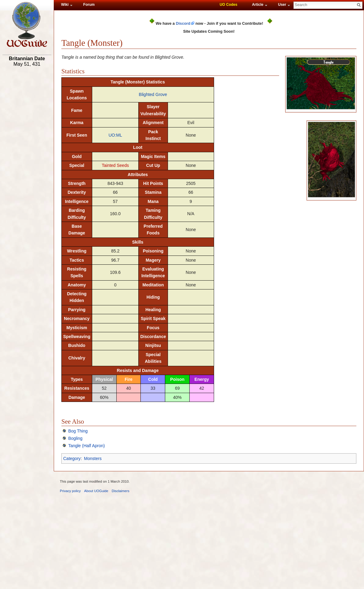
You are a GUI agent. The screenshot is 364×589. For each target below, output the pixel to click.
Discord (183, 23)
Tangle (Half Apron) (86, 446)
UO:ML (115, 135)
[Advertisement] (27, 164)
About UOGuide (96, 491)
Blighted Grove (153, 94)
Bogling (75, 438)
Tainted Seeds (115, 165)
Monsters (93, 458)
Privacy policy (70, 491)
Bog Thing (78, 431)
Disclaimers (121, 491)
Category (72, 458)
